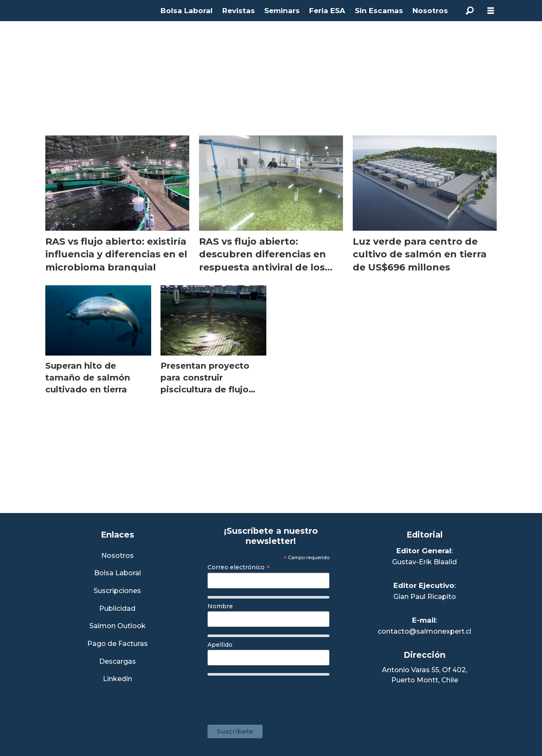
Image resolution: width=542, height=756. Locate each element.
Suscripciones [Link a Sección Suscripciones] (117, 591)
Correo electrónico (239, 567)
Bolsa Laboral (187, 11)
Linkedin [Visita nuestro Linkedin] (118, 679)
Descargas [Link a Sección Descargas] (118, 662)
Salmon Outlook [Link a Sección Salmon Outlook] (118, 626)
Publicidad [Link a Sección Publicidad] (117, 609)
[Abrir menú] (491, 11)
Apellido (220, 645)
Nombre (220, 606)
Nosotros (430, 11)
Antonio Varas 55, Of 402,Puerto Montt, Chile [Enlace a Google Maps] (424, 675)
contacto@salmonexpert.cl (424, 631)
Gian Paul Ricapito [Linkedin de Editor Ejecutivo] (425, 597)
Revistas (239, 11)
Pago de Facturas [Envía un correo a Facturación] (118, 644)
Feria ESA (327, 11)
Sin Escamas (379, 11)
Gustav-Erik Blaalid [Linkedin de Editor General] (424, 562)
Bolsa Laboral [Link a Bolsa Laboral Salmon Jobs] (118, 573)
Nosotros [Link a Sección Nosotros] (118, 556)
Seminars (282, 11)
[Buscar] (470, 11)
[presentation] (272, 696)
